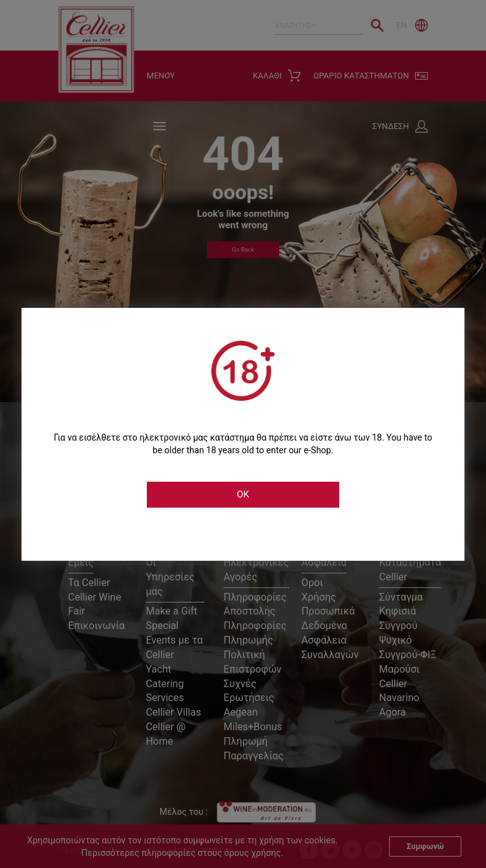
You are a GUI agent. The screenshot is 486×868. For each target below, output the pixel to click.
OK (243, 494)
